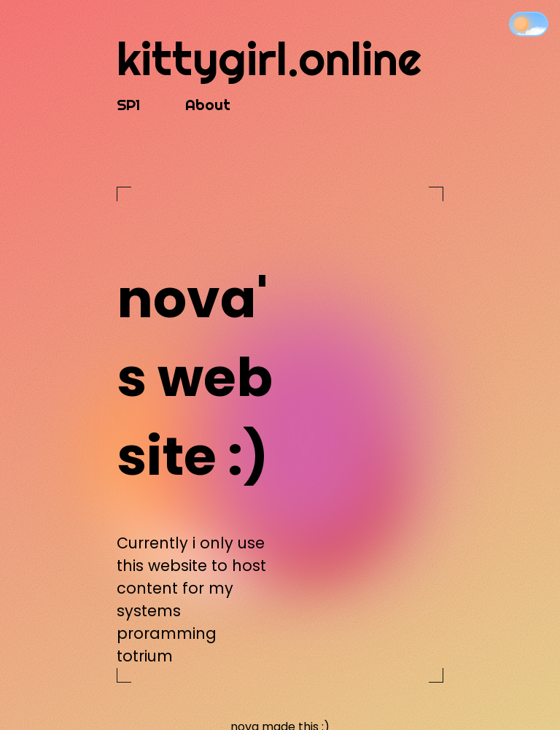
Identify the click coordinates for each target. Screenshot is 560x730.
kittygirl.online (269, 59)
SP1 (128, 105)
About (208, 105)
